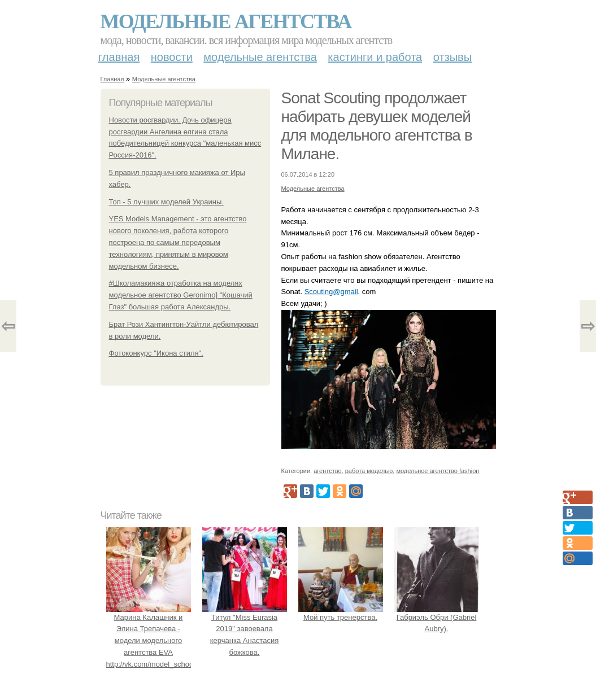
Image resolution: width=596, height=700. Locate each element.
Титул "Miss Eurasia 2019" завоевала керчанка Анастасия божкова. (245, 629)
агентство (327, 471)
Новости (172, 57)
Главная (119, 57)
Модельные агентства (226, 21)
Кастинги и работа (375, 57)
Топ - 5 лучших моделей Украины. (166, 202)
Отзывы (453, 57)
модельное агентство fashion (438, 471)
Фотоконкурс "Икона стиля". (156, 353)
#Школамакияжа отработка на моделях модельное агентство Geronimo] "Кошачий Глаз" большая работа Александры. (181, 295)
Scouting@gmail (331, 292)
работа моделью (369, 471)
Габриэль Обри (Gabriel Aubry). (437, 617)
